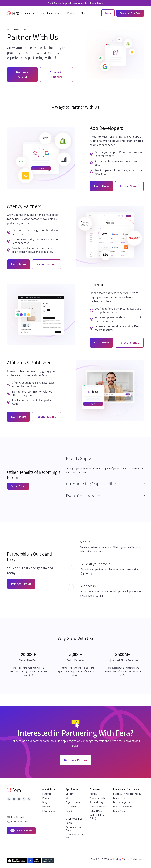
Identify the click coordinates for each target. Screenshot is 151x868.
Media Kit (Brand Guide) (98, 817)
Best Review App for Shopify (127, 794)
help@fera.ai (17, 817)
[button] (29, 13)
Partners (47, 807)
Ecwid (69, 811)
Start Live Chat (21, 831)
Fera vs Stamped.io (123, 807)
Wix (68, 798)
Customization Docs (73, 829)
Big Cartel (71, 807)
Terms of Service (98, 807)
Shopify (70, 794)
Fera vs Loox (119, 798)
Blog (45, 802)
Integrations (49, 811)
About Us (94, 794)
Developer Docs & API (75, 836)
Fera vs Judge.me (122, 802)
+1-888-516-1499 (19, 822)
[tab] (105, 459)
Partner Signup (18, 486)
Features (47, 794)
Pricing (46, 798)
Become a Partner (22, 74)
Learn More (97, 3)
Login (69, 823)
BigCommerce (73, 802)
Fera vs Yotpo (120, 811)
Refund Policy (96, 811)
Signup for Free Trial (130, 13)
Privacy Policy (96, 802)
